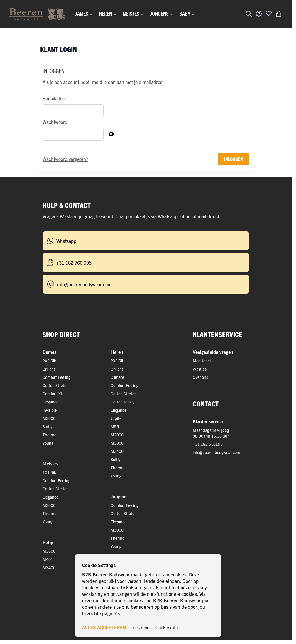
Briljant (49, 369)
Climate (117, 377)
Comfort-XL (53, 394)
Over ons (200, 377)
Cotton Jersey (122, 402)
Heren (117, 352)
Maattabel (202, 361)
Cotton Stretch (56, 385)
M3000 (49, 418)
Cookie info (167, 627)
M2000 (117, 435)
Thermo (49, 435)
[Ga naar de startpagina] (37, 14)
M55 (115, 426)
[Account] (259, 14)
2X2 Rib (49, 361)
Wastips (200, 369)
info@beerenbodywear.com (216, 452)
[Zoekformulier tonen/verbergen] (249, 14)
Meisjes (50, 463)
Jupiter (117, 418)
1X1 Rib (49, 472)
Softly (47, 426)
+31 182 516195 (208, 444)
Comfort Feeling (56, 377)
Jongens (119, 496)
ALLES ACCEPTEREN (104, 627)
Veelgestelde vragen (213, 352)
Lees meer (141, 627)
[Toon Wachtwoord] (111, 134)
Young (48, 443)
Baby (48, 542)
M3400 (117, 451)
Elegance (50, 402)
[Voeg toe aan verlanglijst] (269, 13)
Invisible (50, 410)
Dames (49, 352)
